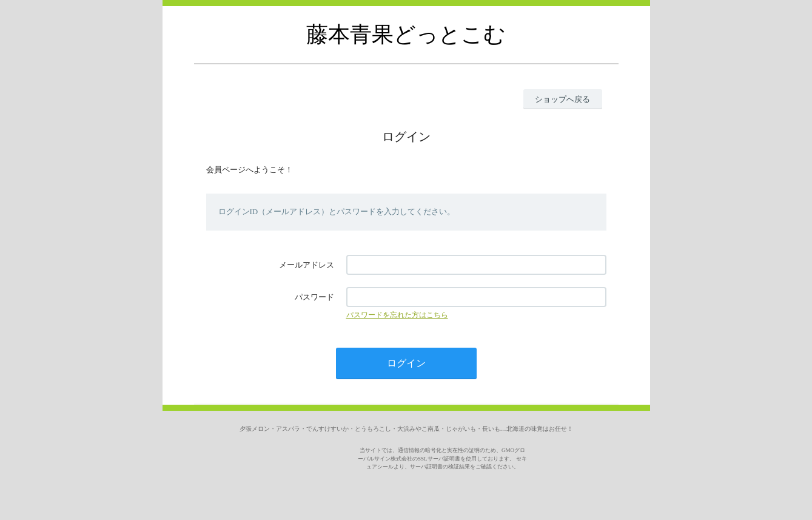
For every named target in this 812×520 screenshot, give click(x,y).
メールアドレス (307, 265)
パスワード (314, 297)
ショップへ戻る (562, 99)
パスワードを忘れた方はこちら (397, 315)
